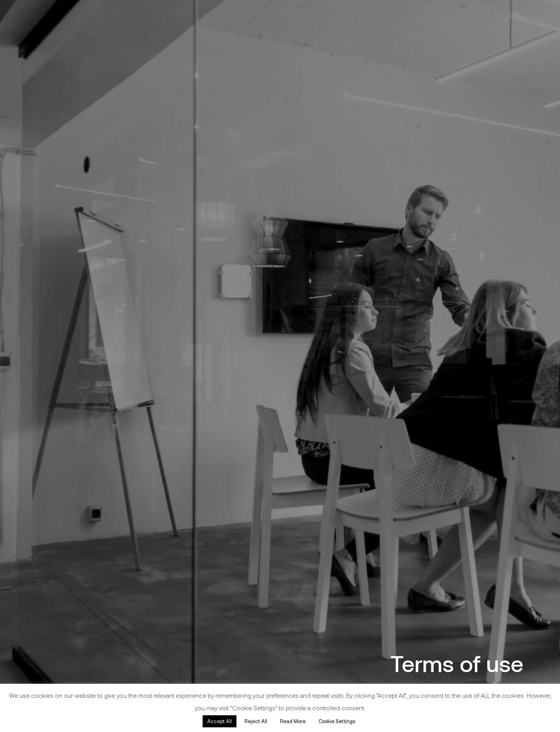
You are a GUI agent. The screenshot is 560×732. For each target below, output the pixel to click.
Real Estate (36, 368)
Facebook (23, 512)
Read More (293, 721)
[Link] (60, 233)
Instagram (24, 520)
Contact (29, 423)
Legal (22, 382)
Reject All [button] (256, 721)
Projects (28, 327)
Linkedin (20, 529)
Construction (40, 355)
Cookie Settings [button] (337, 721)
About (23, 396)
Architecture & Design (62, 341)
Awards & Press (47, 409)
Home (23, 314)
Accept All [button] (220, 721)
